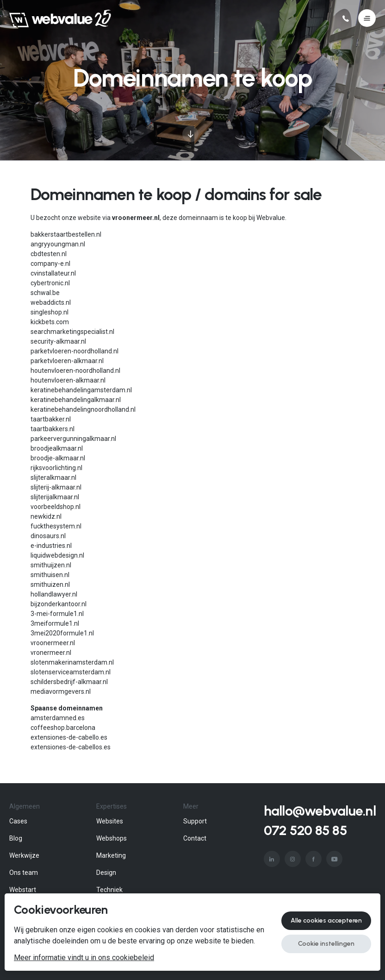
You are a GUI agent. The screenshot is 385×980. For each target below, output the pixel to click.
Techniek (109, 890)
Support (195, 821)
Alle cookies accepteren (326, 920)
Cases (18, 821)
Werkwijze (24, 855)
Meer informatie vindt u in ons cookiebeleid (84, 958)
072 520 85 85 (305, 830)
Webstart (23, 890)
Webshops (112, 838)
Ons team (24, 873)
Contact (195, 838)
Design (106, 873)
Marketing (111, 855)
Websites (110, 821)
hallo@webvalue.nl (320, 811)
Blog (16, 838)
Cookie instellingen (326, 944)
